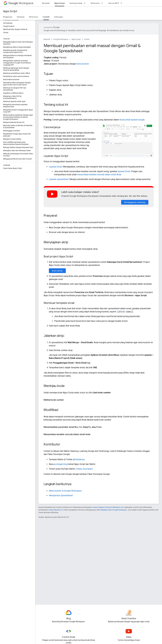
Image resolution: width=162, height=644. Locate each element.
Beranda (46, 3)
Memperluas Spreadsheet (61, 495)
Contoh (87, 39)
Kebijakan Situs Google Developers (114, 510)
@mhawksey (79, 459)
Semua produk (76, 3)
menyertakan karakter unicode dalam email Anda (99, 175)
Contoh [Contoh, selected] (46, 17)
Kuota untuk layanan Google (132, 120)
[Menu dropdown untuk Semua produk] (85, 3)
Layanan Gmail (55, 167)
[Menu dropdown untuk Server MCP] (122, 3)
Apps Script (10, 11)
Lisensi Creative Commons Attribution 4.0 (108, 507)
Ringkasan (8, 17)
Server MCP (114, 3)
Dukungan (59, 17)
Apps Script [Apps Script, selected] (60, 3)
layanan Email (124, 171)
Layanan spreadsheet (59, 179)
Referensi (95, 3)
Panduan (21, 17)
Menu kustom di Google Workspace (65, 491)
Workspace (21, 3)
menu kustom (83, 64)
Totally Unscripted (84, 469)
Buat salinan (57, 271)
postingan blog (61, 464)
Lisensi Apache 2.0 (56, 510)
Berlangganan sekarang (135, 202)
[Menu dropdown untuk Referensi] (103, 3)
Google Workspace (61, 39)
